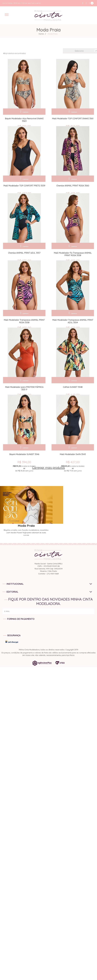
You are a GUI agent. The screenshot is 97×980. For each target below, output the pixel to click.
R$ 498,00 (73, 270)
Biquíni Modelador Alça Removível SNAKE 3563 (24, 120)
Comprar (25, 111)
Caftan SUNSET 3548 (73, 405)
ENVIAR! (88, 639)
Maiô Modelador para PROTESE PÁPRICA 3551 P (24, 406)
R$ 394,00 (24, 484)
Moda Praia (53, 34)
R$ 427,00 (73, 484)
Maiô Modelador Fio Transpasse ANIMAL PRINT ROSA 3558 (73, 263)
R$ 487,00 (24, 198)
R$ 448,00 (73, 413)
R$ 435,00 (73, 198)
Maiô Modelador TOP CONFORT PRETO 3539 (24, 190)
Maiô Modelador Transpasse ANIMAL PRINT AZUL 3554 (73, 335)
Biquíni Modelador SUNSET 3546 (24, 477)
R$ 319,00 (24, 126)
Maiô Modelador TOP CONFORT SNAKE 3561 (73, 118)
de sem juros (24, 491)
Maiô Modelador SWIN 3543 (73, 477)
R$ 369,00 (73, 126)
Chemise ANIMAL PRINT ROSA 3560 (73, 190)
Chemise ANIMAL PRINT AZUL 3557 (24, 262)
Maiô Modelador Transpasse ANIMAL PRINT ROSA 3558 (24, 335)
